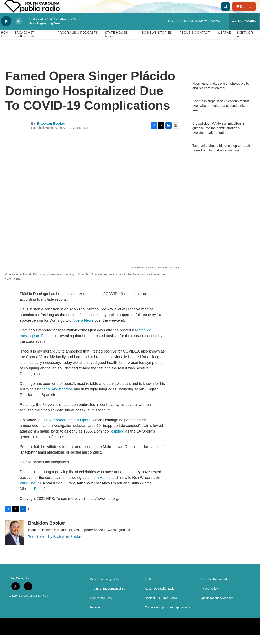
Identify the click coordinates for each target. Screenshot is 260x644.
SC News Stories (157, 42)
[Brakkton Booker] (15, 542)
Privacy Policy (209, 598)
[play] (6, 30)
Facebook (96, 616)
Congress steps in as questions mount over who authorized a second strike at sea (221, 115)
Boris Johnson (46, 498)
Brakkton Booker (51, 132)
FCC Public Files (101, 607)
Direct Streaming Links (105, 588)
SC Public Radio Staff (214, 588)
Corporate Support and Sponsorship (168, 616)
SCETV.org (245, 43)
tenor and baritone (58, 398)
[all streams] (244, 30)
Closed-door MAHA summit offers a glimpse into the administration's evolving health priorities (218, 137)
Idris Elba (28, 492)
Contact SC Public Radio (161, 607)
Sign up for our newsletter (216, 607)
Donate (248, 11)
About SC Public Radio (160, 598)
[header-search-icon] (227, 11)
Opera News (83, 329)
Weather (224, 43)
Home (5, 43)
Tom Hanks (101, 486)
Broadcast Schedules (24, 43)
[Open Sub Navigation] (61, 48)
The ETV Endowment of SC (108, 598)
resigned (117, 440)
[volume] (19, 30)
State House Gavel (116, 43)
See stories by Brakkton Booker (55, 545)
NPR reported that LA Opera (67, 429)
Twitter (149, 588)
